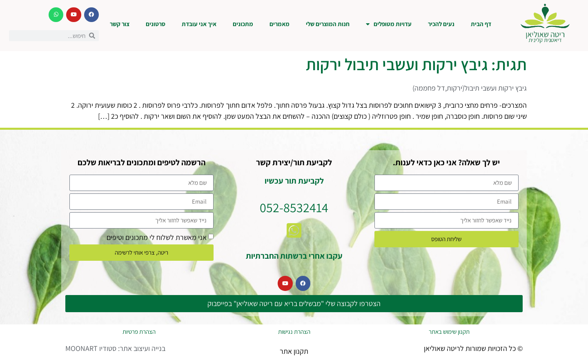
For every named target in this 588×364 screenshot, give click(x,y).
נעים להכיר (441, 24)
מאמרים (280, 24)
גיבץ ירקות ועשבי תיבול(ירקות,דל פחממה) (470, 88)
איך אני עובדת (199, 24)
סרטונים (156, 24)
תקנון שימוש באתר (449, 332)
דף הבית (481, 24)
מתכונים (243, 24)
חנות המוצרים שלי (328, 24)
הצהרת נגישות (294, 332)
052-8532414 (294, 207)
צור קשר (120, 24)
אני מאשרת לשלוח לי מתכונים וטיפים (157, 237)
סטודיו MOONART (91, 348)
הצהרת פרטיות (139, 332)
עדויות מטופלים (389, 24)
